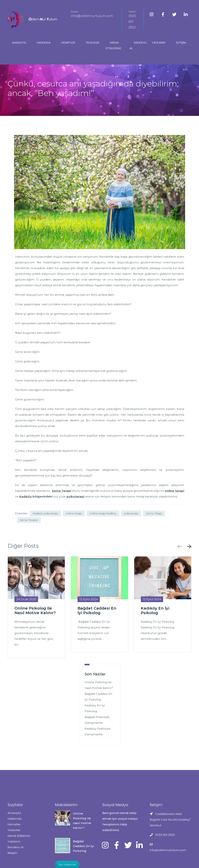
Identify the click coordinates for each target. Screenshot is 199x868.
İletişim (181, 43)
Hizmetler (68, 43)
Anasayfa (19, 43)
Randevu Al (138, 45)
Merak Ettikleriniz (113, 45)
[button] (188, 546)
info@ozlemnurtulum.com (92, 16)
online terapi (74, 513)
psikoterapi (131, 513)
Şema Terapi (154, 513)
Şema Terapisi (29, 520)
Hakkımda (44, 43)
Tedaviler (92, 43)
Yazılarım (159, 43)
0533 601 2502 (132, 22)
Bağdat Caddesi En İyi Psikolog (84, 846)
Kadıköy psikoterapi (45, 513)
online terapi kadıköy (103, 513)
